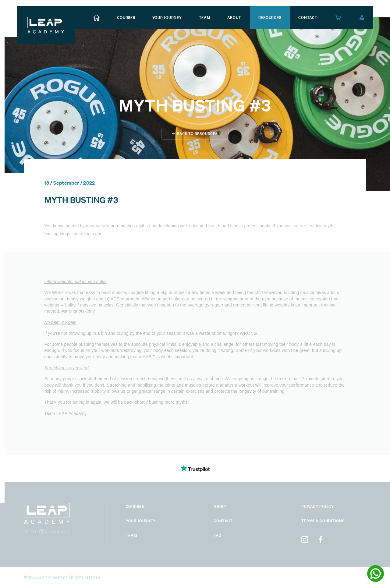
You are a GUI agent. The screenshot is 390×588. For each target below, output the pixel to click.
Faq (218, 535)
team (205, 18)
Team (131, 535)
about (234, 18)
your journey (167, 18)
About (221, 507)
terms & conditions (323, 521)
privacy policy (318, 507)
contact (308, 18)
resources (270, 18)
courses (126, 18)
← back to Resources (195, 134)
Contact (223, 521)
